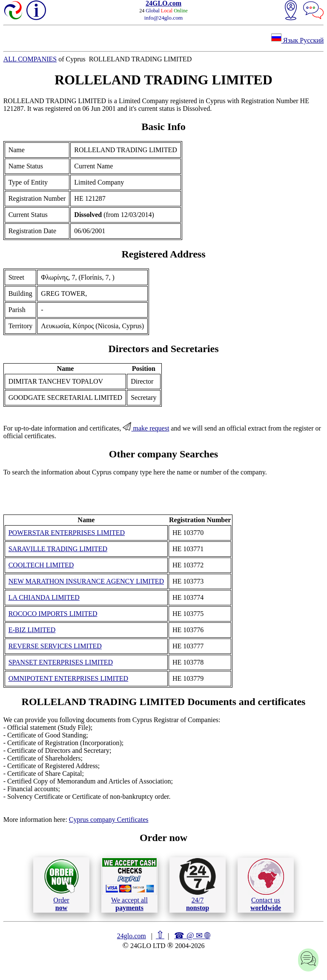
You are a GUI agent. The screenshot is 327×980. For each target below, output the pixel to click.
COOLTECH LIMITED (41, 565)
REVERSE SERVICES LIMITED (55, 646)
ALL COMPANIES (30, 59)
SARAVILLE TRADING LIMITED (58, 549)
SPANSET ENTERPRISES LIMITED (61, 662)
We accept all (129, 885)
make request (146, 428)
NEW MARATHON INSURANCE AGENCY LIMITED (86, 581)
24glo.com (132, 936)
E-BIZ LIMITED (32, 630)
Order (62, 885)
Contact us (266, 885)
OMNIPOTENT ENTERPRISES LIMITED (68, 678)
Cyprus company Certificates (109, 820)
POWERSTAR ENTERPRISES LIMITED (67, 533)
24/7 (198, 885)
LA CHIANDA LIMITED (44, 597)
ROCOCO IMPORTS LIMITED (53, 614)
